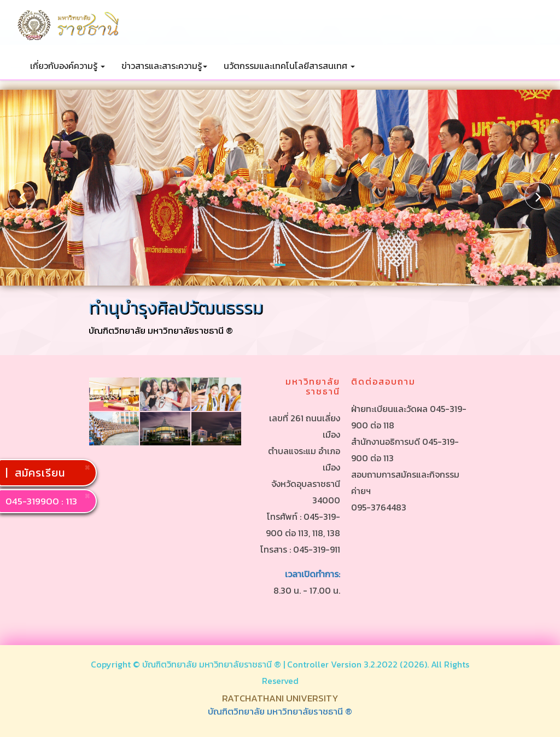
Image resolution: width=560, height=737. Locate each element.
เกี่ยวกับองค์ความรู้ (68, 66)
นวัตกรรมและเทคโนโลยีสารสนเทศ (289, 66)
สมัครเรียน (42, 473)
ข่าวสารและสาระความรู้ (164, 66)
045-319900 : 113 (41, 501)
